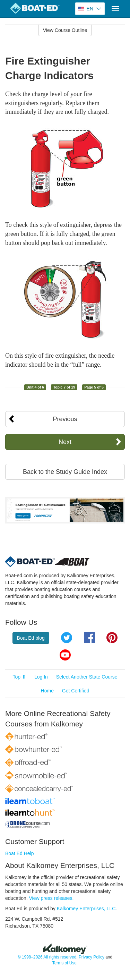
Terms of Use (64, 963)
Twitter (67, 638)
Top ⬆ (19, 677)
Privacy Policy (92, 957)
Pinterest (112, 638)
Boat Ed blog (31, 638)
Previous (65, 419)
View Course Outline (65, 30)
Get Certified (76, 691)
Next (65, 442)
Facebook (89, 638)
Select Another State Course (87, 677)
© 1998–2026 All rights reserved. (48, 957)
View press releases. (51, 898)
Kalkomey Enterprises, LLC (86, 909)
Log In (41, 677)
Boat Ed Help (20, 853)
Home (47, 691)
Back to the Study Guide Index (65, 472)
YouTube (65, 655)
